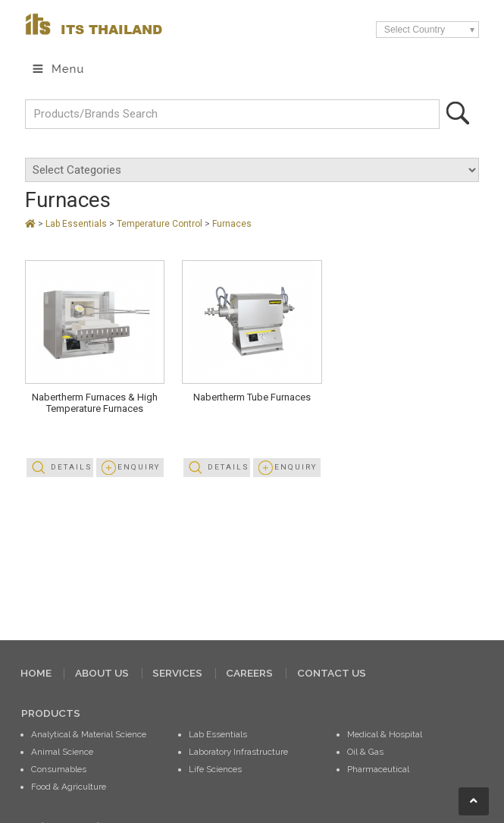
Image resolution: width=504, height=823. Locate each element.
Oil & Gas (365, 752)
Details (72, 467)
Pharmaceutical (378, 769)
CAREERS (249, 673)
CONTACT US (332, 673)
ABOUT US (102, 673)
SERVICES (177, 673)
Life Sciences (215, 769)
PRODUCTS (51, 713)
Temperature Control (161, 224)
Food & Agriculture (69, 787)
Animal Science (62, 752)
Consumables (59, 769)
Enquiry (139, 467)
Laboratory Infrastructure (238, 752)
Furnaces (232, 224)
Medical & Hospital (385, 734)
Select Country (415, 30)
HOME (36, 673)
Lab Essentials (77, 224)
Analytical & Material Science (89, 734)
